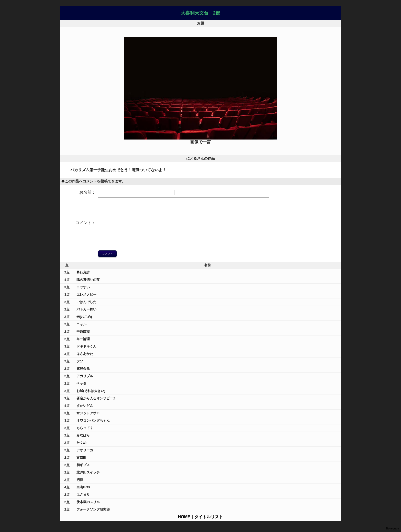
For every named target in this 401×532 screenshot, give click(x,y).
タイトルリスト (209, 517)
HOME (184, 517)
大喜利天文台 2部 (201, 13)
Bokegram (393, 528)
